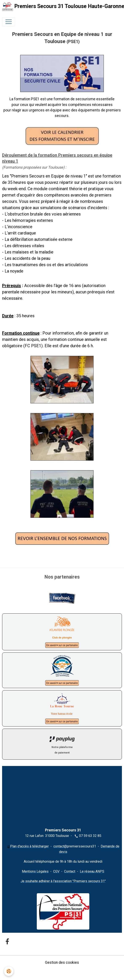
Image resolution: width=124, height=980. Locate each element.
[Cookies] (9, 971)
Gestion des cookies (62, 962)
